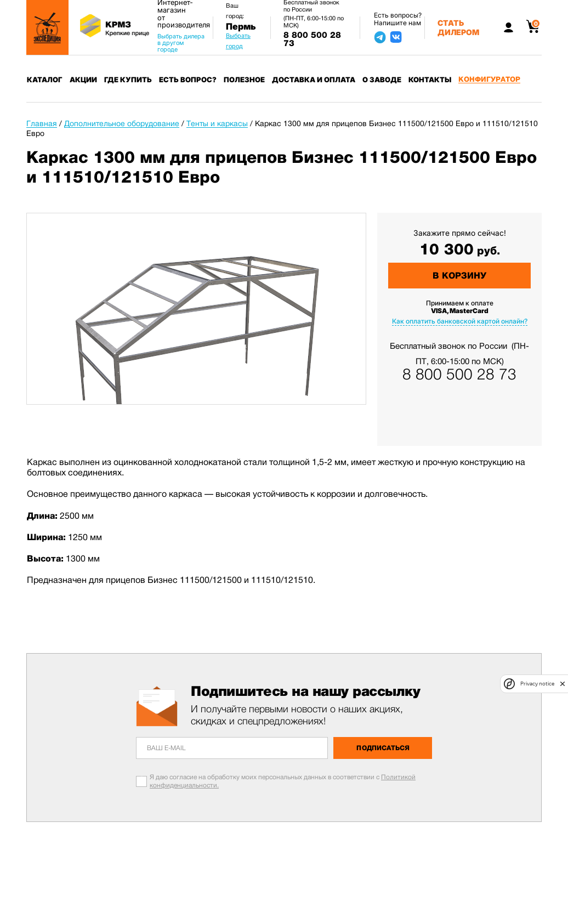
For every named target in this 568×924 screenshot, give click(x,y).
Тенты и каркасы (217, 123)
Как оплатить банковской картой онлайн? (460, 321)
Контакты (430, 80)
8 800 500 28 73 (312, 39)
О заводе (382, 80)
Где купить (128, 80)
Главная (42, 123)
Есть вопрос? (188, 80)
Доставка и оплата (314, 80)
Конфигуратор (489, 79)
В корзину (459, 276)
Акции (83, 80)
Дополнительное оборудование (122, 123)
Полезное (244, 80)
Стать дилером (458, 27)
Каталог (45, 80)
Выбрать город (238, 41)
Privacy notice (537, 684)
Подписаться (383, 748)
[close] (563, 684)
